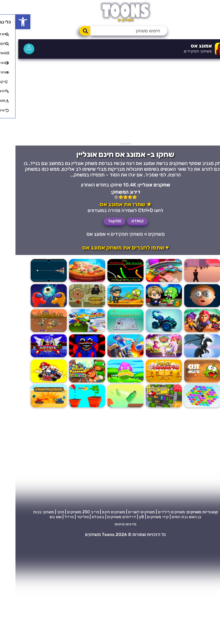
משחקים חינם (98, 613)
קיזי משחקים (142, 618)
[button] (7, 22)
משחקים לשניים (126, 613)
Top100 (99, 221)
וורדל (54, 618)
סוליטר (67, 618)
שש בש (40, 618)
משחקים (141, 234)
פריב (79, 613)
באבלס (82, 618)
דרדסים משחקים (106, 618)
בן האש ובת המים (171, 618)
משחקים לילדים (156, 613)
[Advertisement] (110, 102)
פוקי (45, 613)
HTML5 (122, 221)
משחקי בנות (28, 613)
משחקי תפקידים (182, 51)
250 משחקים (63, 613)
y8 (126, 618)
